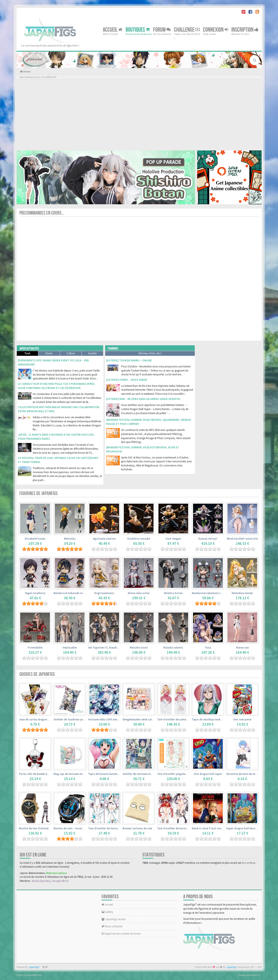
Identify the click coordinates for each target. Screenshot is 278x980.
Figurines (113, 349)
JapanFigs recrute (114, 919)
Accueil (113, 30)
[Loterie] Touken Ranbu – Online (129, 360)
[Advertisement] (139, 115)
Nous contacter (112, 926)
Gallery (107, 912)
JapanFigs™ (35, 967)
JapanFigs (232, 967)
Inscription (245, 30)
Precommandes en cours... (42, 213)
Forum (162, 30)
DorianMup (249, 863)
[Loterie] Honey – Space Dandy (127, 380)
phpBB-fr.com (35, 975)
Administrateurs (37, 873)
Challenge (187, 30)
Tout (27, 353)
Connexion (216, 30)
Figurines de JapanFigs (38, 493)
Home (26, 72)
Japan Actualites (29, 349)
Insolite (92, 353)
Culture (71, 353)
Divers (49, 353)
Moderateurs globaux (57, 873)
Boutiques (138, 30)
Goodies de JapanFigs (37, 674)
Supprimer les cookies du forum (121, 934)
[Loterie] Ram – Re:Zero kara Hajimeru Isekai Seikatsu (143, 399)
